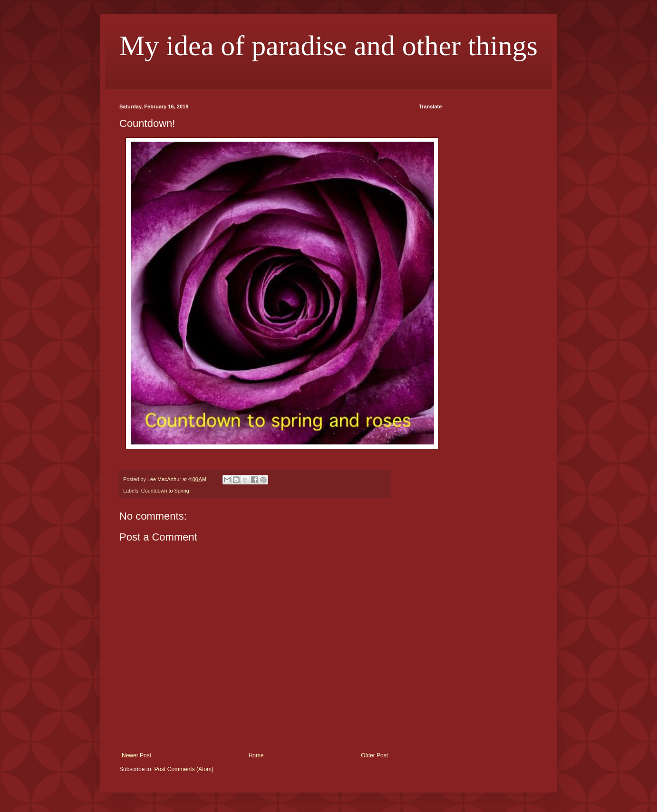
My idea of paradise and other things (328, 46)
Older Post (374, 755)
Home (256, 755)
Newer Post (136, 755)
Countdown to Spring (165, 491)
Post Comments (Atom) (184, 769)
